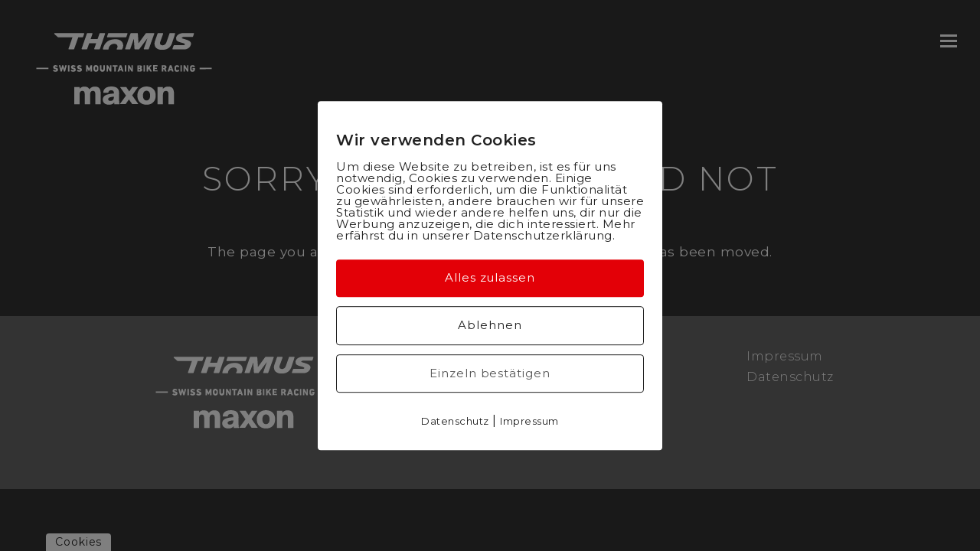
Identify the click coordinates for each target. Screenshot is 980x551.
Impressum (529, 421)
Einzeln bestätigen (490, 373)
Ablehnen (490, 325)
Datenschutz (455, 421)
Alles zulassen (490, 277)
